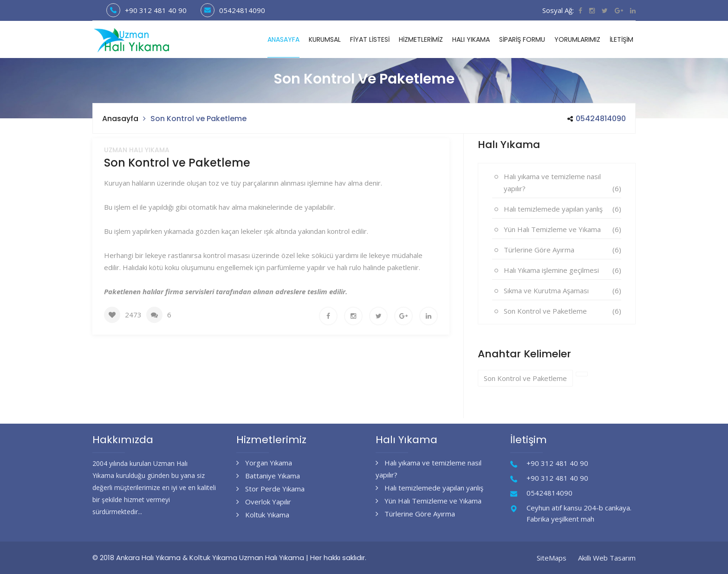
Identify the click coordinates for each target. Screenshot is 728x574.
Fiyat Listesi (370, 39)
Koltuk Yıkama (263, 515)
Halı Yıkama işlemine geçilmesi (551, 270)
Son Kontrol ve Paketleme (545, 311)
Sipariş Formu (522, 39)
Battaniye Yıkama (268, 476)
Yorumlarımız (577, 39)
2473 (133, 315)
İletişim (621, 39)
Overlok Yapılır (264, 502)
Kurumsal (325, 39)
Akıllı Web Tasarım (607, 558)
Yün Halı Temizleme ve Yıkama (552, 229)
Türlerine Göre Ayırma (539, 250)
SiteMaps (552, 558)
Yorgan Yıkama (264, 463)
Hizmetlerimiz (421, 39)
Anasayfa (283, 39)
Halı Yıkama (471, 39)
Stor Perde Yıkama (270, 489)
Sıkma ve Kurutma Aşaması (546, 290)
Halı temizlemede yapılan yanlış (553, 209)
